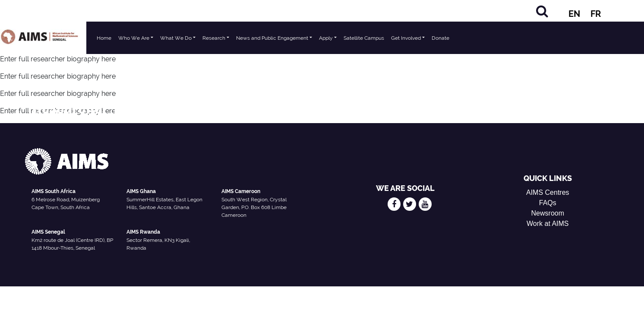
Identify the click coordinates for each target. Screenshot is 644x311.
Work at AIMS (548, 224)
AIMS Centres (548, 192)
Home (104, 38)
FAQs (548, 203)
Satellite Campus (364, 38)
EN (574, 14)
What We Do (176, 38)
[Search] (542, 11)
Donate (440, 38)
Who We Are (134, 38)
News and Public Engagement (272, 38)
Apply (326, 38)
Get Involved (406, 38)
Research (214, 38)
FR (596, 14)
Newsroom (548, 213)
